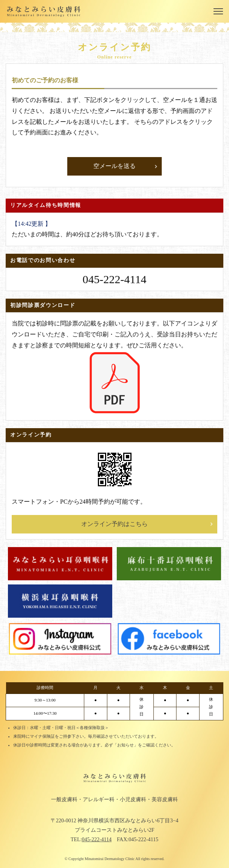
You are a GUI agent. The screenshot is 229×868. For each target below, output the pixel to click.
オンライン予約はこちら (114, 524)
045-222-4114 (97, 839)
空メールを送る (114, 166)
